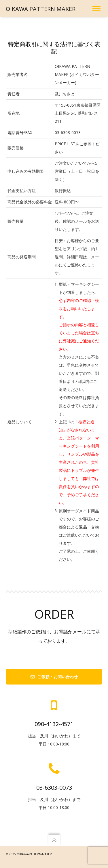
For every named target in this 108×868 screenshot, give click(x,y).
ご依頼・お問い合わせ (54, 677)
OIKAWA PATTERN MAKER (41, 9)
